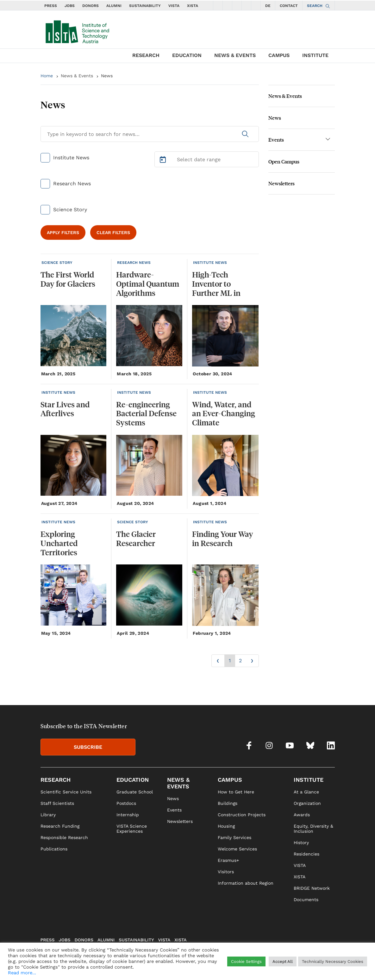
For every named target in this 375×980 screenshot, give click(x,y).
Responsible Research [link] (64, 837)
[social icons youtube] (237, 5)
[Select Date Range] (207, 159)
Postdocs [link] (126, 803)
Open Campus (284, 161)
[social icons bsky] (246, 5)
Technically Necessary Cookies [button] (333, 961)
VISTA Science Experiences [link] (132, 829)
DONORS (91, 6)
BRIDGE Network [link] (312, 888)
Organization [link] (307, 803)
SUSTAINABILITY (145, 6)
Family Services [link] (234, 837)
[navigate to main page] (77, 30)
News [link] (173, 799)
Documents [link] (306, 900)
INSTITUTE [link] (309, 780)
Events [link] (174, 810)
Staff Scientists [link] (57, 803)
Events (276, 140)
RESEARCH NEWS (134, 263)
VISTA (174, 6)
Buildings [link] (228, 803)
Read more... (22, 973)
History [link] (301, 843)
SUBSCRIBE (88, 747)
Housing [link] (226, 826)
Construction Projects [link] (242, 815)
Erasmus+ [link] (228, 860)
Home (47, 76)
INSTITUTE (315, 55)
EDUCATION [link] (133, 780)
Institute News (71, 158)
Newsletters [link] (180, 821)
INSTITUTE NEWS (210, 263)
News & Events (77, 76)
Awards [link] (302, 815)
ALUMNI (114, 6)
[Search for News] (150, 134)
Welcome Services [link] (237, 849)
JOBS (70, 6)
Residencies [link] (306, 854)
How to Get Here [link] (236, 792)
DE (268, 6)
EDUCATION (187, 55)
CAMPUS (279, 55)
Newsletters (281, 183)
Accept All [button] (283, 961)
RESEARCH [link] (56, 780)
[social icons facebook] (218, 5)
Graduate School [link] (135, 792)
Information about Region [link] (246, 883)
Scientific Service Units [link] (66, 792)
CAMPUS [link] (230, 780)
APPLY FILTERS (63, 232)
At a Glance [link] (306, 792)
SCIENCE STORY (57, 263)
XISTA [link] (300, 877)
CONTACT (289, 6)
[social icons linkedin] (256, 5)
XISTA (193, 6)
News (107, 76)
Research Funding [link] (60, 826)
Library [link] (48, 815)
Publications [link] (54, 849)
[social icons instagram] (227, 5)
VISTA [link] (300, 865)
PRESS (51, 6)
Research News (72, 184)
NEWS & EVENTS (235, 55)
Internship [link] (128, 815)
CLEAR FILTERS (113, 232)
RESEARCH (146, 55)
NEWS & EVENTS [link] (178, 783)
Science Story (70, 210)
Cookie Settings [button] (246, 961)
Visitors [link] (226, 872)
